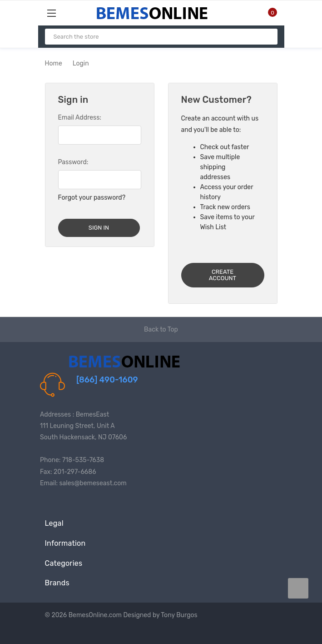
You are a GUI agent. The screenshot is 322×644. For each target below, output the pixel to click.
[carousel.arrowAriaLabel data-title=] (298, 588)
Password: (73, 162)
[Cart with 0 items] (267, 13)
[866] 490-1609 (107, 380)
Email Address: (80, 118)
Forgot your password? (92, 198)
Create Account (223, 275)
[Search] (267, 37)
